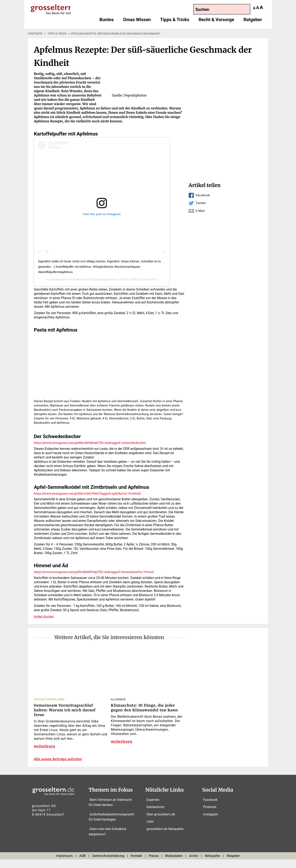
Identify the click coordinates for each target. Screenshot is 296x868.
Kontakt (136, 864)
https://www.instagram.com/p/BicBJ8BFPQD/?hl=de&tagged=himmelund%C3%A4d (100, 572)
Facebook (203, 195)
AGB (83, 864)
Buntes (107, 22)
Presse (154, 864)
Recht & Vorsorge (216, 22)
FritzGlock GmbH (80, 279)
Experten (153, 808)
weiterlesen (45, 750)
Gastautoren (155, 816)
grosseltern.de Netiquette (165, 837)
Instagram (211, 823)
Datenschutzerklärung (108, 864)
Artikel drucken (45, 616)
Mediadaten (174, 864)
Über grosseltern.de (161, 823)
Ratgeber (253, 22)
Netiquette (212, 864)
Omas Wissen (137, 22)
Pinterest (210, 816)
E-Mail (201, 211)
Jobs (150, 830)
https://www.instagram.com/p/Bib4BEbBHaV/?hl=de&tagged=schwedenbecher (95, 443)
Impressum (64, 864)
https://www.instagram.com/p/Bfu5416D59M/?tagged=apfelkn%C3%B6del (93, 493)
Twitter (201, 203)
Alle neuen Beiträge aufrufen (62, 768)
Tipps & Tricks (175, 22)
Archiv (194, 864)
